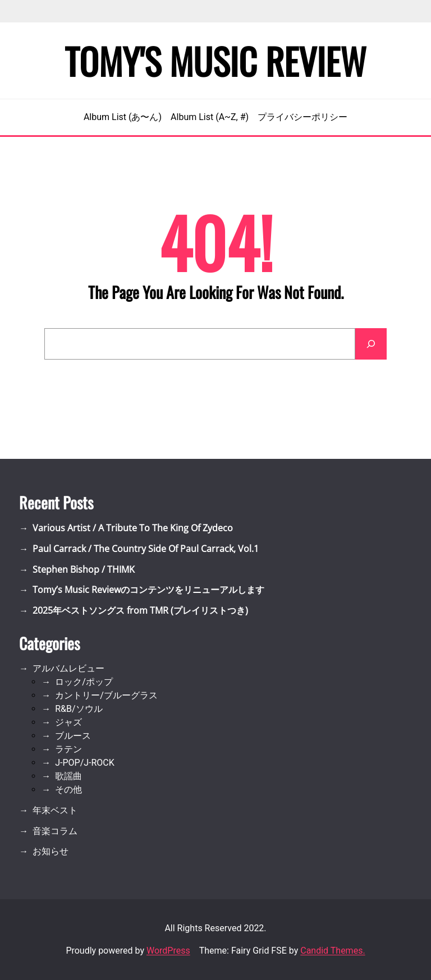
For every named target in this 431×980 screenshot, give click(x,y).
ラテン (68, 749)
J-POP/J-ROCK (85, 763)
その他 (68, 790)
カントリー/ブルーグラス (106, 695)
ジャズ (68, 722)
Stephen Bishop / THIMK (84, 569)
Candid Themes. (333, 951)
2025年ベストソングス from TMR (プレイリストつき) (140, 610)
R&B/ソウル (79, 709)
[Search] (371, 344)
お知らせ (51, 851)
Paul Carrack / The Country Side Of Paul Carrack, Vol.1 (146, 549)
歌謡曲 (68, 776)
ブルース (73, 736)
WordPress (168, 951)
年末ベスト (55, 810)
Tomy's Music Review (215, 61)
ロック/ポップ (84, 682)
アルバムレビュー (68, 668)
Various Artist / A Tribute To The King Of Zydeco (133, 528)
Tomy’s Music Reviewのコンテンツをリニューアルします (148, 590)
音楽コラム (55, 831)
